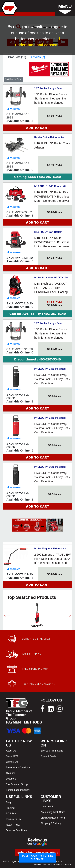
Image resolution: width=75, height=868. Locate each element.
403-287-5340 (50, 177)
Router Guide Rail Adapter (49, 137)
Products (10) (17, 57)
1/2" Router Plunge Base (48, 88)
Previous (4, 616)
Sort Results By (12, 79)
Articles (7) (38, 57)
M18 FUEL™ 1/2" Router (48, 232)
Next (65, 616)
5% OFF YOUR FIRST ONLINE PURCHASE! (37, 858)
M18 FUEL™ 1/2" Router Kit (50, 186)
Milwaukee (13, 109)
